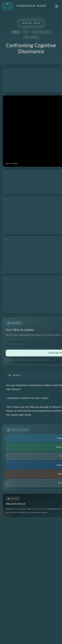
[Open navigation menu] (57, 6)
